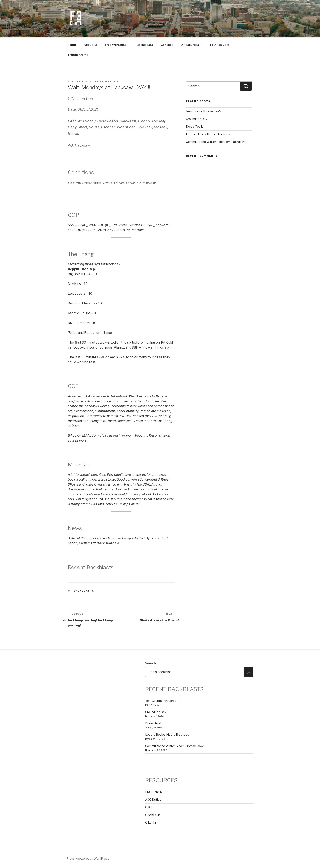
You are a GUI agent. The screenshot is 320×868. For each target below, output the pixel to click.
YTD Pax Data (220, 45)
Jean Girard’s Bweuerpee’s (204, 111)
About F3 (90, 45)
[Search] (249, 672)
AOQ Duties (153, 800)
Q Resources (192, 45)
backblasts (84, 591)
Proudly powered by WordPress (88, 859)
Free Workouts (117, 45)
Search (150, 663)
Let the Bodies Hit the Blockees (208, 134)
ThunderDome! (78, 55)
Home (72, 45)
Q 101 (149, 807)
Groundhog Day (196, 119)
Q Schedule (153, 815)
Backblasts (145, 45)
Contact (167, 45)
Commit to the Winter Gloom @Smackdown (216, 142)
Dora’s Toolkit (195, 127)
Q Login (150, 822)
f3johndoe (109, 82)
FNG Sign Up (153, 792)
